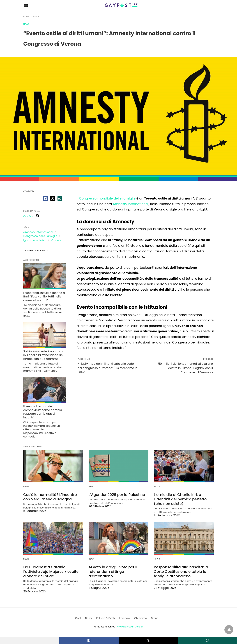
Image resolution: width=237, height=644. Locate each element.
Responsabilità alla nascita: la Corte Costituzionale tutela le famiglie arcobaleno (181, 572)
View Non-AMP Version (130, 627)
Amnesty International (131, 204)
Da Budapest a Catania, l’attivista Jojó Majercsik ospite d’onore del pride (51, 572)
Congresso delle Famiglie (40, 236)
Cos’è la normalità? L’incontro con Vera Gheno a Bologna (50, 497)
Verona (56, 240)
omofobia (40, 240)
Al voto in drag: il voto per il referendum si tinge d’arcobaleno (113, 572)
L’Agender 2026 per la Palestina (117, 495)
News (36, 16)
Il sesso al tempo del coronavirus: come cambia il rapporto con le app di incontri (44, 412)
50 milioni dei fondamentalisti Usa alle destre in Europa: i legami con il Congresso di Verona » (185, 368)
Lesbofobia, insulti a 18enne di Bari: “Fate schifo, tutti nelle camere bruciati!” (44, 297)
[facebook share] (45, 198)
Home (26, 16)
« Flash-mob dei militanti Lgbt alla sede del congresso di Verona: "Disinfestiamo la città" (107, 368)
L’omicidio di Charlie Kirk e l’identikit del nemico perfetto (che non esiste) (180, 499)
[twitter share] (53, 198)
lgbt (26, 240)
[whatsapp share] (60, 198)
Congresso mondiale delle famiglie (107, 198)
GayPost (29, 216)
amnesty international (38, 232)
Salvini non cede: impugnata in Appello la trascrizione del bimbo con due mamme (44, 355)
